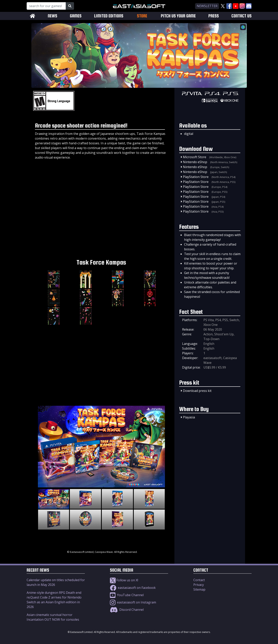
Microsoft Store (195, 157)
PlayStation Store (196, 177)
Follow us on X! (124, 580)
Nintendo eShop (195, 162)
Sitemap (199, 589)
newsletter (207, 6)
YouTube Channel (127, 595)
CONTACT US (241, 16)
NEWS (52, 16)
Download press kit (197, 391)
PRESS (214, 16)
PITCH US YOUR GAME (178, 16)
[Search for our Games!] (46, 6)
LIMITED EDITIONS (109, 16)
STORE (142, 16)
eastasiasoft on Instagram (133, 602)
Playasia (189, 417)
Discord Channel (127, 610)
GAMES (76, 16)
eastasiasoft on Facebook (133, 588)
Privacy (199, 585)
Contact (199, 580)
